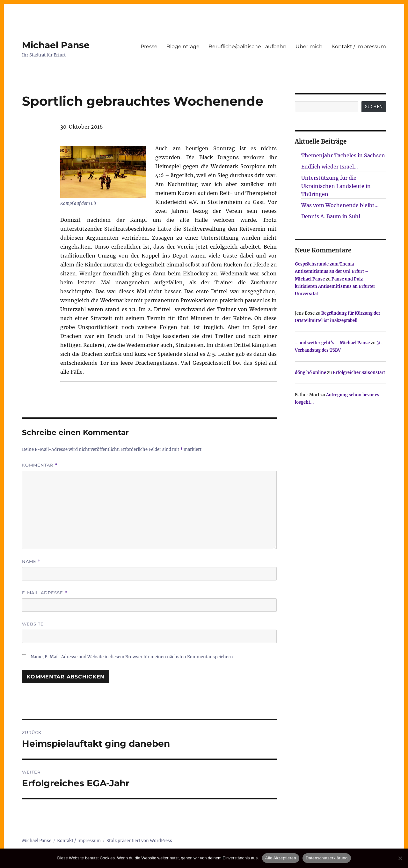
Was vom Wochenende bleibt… (340, 205)
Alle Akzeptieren (281, 858)
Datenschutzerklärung (327, 858)
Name (31, 561)
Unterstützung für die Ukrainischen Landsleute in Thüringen (336, 186)
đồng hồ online (310, 373)
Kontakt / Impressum (359, 46)
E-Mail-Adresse (45, 593)
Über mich (309, 46)
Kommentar (40, 465)
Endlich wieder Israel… (330, 167)
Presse (149, 46)
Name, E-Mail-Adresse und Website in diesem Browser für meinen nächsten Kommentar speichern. (132, 657)
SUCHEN (374, 107)
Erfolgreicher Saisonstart (359, 373)
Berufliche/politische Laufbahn (248, 46)
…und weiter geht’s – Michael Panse (332, 343)
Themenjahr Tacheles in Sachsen (343, 155)
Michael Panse (56, 45)
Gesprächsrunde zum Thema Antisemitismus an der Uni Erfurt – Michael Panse (332, 272)
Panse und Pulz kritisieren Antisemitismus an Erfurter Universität (335, 287)
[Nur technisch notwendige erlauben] (400, 858)
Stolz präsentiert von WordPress (139, 841)
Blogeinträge (183, 46)
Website (33, 624)
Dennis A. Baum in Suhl (331, 216)
